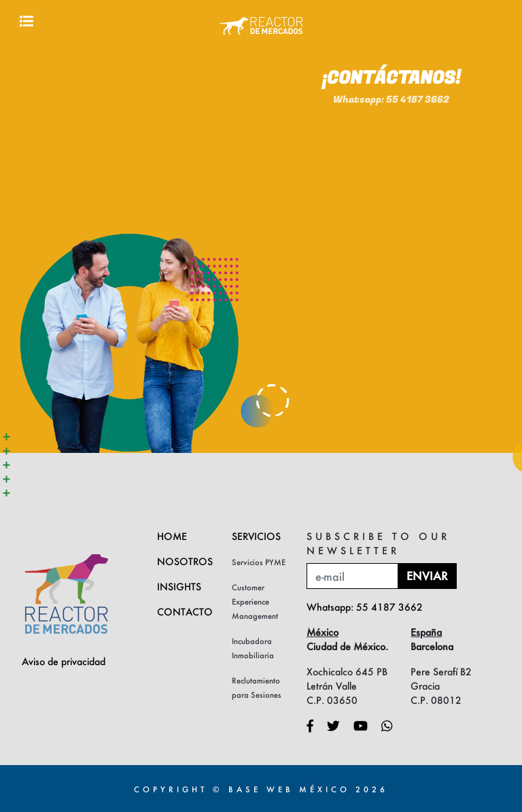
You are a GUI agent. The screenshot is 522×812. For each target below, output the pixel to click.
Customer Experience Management (255, 602)
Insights (179, 587)
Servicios (256, 536)
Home (172, 536)
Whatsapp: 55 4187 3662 (391, 77)
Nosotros (185, 561)
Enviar (427, 576)
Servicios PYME (259, 562)
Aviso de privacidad (64, 661)
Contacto (185, 612)
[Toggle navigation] (27, 21)
